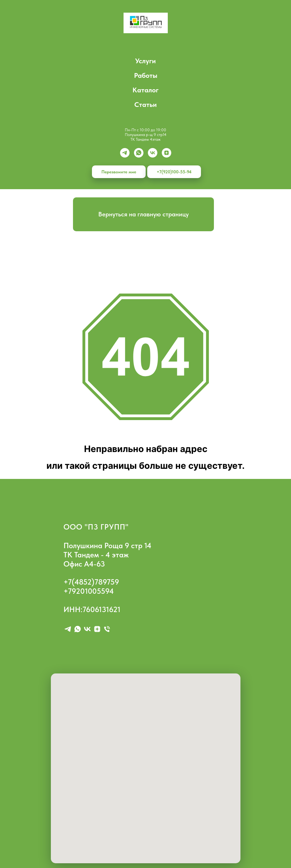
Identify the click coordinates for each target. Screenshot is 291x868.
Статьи (145, 104)
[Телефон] (107, 629)
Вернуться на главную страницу (143, 214)
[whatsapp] (139, 153)
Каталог (145, 90)
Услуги (145, 61)
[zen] (167, 153)
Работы (146, 75)
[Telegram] (125, 153)
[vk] (153, 153)
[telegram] (68, 629)
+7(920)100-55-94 (174, 172)
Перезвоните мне (119, 172)
